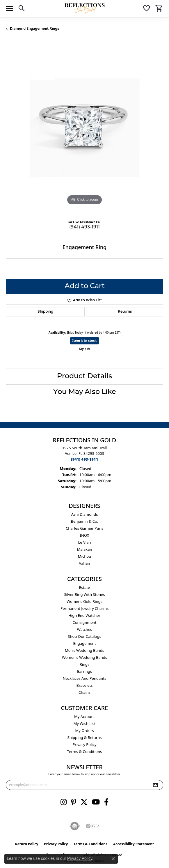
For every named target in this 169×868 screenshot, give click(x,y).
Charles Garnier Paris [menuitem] (84, 528)
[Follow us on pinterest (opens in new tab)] (74, 802)
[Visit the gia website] (93, 826)
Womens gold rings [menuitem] (84, 601)
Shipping (45, 312)
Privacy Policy (84, 744)
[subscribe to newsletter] (155, 785)
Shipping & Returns (85, 737)
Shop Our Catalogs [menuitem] (84, 636)
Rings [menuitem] (85, 664)
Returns (125, 312)
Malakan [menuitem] (84, 549)
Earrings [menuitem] (84, 671)
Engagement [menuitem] (84, 643)
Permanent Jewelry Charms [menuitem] (85, 608)
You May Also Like (85, 392)
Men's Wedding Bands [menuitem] (84, 650)
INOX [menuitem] (85, 535)
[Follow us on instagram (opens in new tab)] (64, 802)
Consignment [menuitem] (85, 622)
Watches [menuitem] (85, 629)
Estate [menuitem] (84, 587)
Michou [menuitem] (84, 556)
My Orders (85, 730)
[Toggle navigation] (9, 9)
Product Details (84, 376)
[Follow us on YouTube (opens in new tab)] (96, 802)
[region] (84, 128)
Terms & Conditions (84, 751)
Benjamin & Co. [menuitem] (85, 521)
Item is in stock (85, 340)
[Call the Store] (84, 459)
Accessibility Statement (134, 844)
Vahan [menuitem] (84, 563)
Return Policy (27, 844)
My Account (84, 716)
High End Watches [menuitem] (84, 615)
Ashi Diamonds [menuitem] (85, 514)
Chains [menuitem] (84, 692)
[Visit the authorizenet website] (75, 826)
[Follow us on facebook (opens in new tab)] (106, 802)
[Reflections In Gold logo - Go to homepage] (85, 9)
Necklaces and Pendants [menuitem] (84, 678)
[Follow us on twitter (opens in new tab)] (84, 802)
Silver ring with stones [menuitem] (84, 594)
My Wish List (85, 723)
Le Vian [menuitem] (84, 542)
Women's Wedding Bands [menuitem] (84, 657)
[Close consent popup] (113, 859)
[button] (22, 9)
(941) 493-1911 (84, 227)
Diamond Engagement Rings (34, 28)
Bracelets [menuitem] (84, 685)
